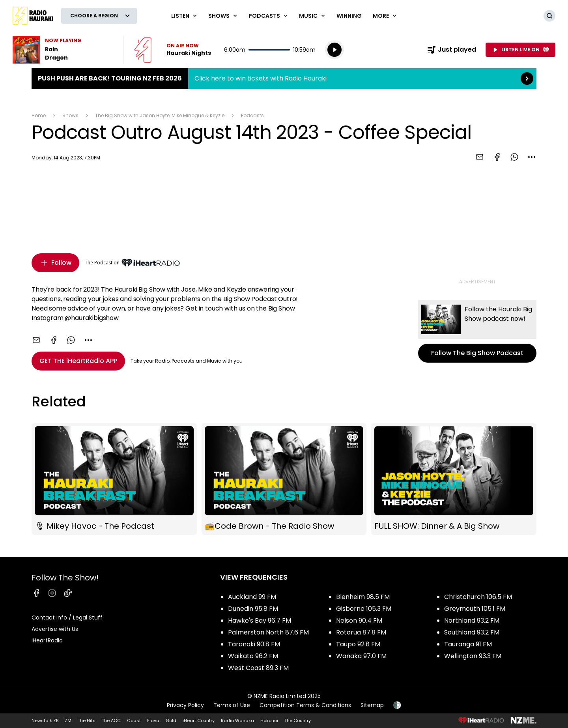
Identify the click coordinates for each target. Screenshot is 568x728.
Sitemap (372, 705)
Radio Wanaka (237, 721)
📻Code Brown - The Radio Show (284, 479)
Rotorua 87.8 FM (361, 632)
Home (39, 115)
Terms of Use (232, 705)
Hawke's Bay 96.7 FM (260, 620)
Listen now (173, 50)
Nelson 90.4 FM (359, 620)
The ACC (111, 721)
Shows (70, 115)
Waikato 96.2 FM (253, 656)
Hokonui (269, 721)
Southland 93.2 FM (472, 632)
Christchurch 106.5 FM (478, 597)
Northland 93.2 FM (472, 620)
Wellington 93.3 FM (473, 656)
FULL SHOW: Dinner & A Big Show (454, 479)
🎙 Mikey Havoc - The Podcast (114, 479)
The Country (298, 721)
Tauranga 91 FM (468, 644)
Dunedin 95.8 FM (253, 609)
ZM (68, 721)
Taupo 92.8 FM (358, 644)
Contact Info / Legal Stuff (67, 618)
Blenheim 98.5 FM (363, 597)
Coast (134, 721)
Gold (171, 721)
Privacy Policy (185, 705)
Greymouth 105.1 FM (475, 609)
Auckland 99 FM (252, 597)
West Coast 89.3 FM (258, 668)
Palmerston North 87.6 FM (268, 632)
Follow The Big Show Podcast (477, 331)
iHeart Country (199, 721)
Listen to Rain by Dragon (63, 50)
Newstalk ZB (45, 721)
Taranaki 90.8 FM (254, 644)
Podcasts (252, 115)
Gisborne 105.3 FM (364, 609)
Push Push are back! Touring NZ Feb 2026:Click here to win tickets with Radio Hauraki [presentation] (284, 79)
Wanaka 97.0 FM (361, 656)
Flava (153, 721)
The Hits (87, 721)
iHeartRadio (47, 640)
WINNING (349, 16)
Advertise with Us (55, 629)
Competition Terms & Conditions (305, 705)
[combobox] (532, 157)
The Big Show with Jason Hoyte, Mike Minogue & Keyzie (160, 115)
